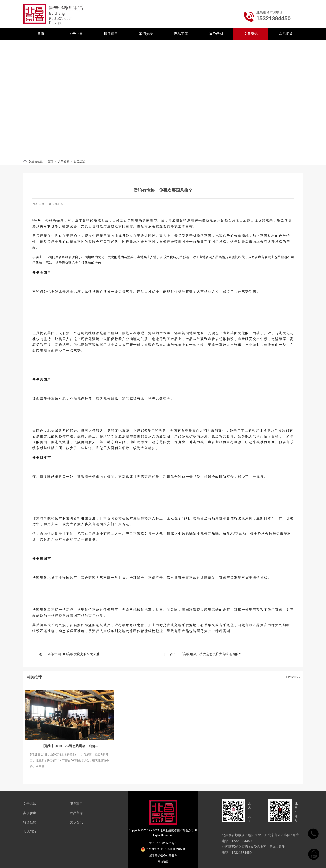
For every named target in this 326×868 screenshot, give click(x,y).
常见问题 (286, 34)
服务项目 (111, 34)
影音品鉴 (79, 162)
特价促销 (216, 34)
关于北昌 (76, 34)
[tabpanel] (163, 98)
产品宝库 (181, 34)
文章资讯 (251, 34)
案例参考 (146, 34)
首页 (41, 34)
